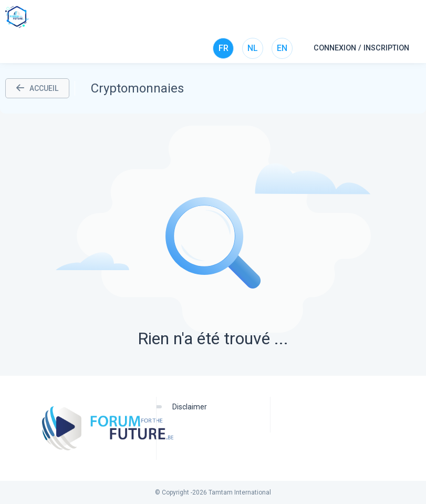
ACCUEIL (37, 88)
